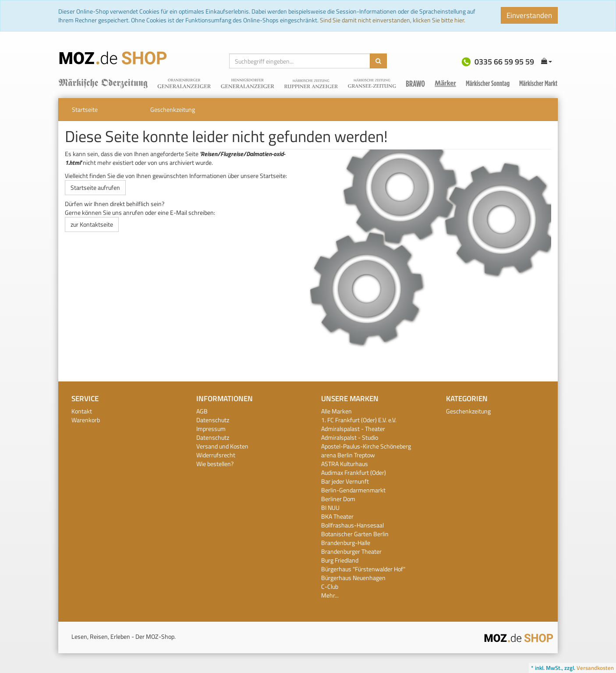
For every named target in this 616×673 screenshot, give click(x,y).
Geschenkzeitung (173, 109)
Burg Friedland (340, 560)
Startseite (85, 109)
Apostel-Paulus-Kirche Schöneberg (366, 446)
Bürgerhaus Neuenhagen (353, 578)
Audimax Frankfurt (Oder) (354, 472)
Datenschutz (213, 420)
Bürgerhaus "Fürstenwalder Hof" (363, 569)
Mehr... (330, 595)
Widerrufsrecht (216, 455)
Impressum (211, 429)
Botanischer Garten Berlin (355, 534)
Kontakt (82, 411)
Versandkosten (595, 668)
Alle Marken (336, 411)
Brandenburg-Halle (346, 543)
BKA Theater (337, 516)
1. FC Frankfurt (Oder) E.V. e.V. (359, 420)
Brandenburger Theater (351, 551)
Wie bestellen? (215, 464)
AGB (202, 411)
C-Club (330, 586)
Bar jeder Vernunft (345, 481)
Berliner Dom (338, 499)
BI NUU (330, 507)
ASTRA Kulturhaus (345, 464)
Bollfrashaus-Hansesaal (352, 525)
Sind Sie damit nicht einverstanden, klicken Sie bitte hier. (393, 20)
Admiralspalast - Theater (353, 429)
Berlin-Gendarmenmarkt (353, 490)
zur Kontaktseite (92, 224)
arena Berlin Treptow (348, 455)
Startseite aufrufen (95, 187)
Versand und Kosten (222, 446)
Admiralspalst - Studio (350, 437)
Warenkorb (86, 420)
